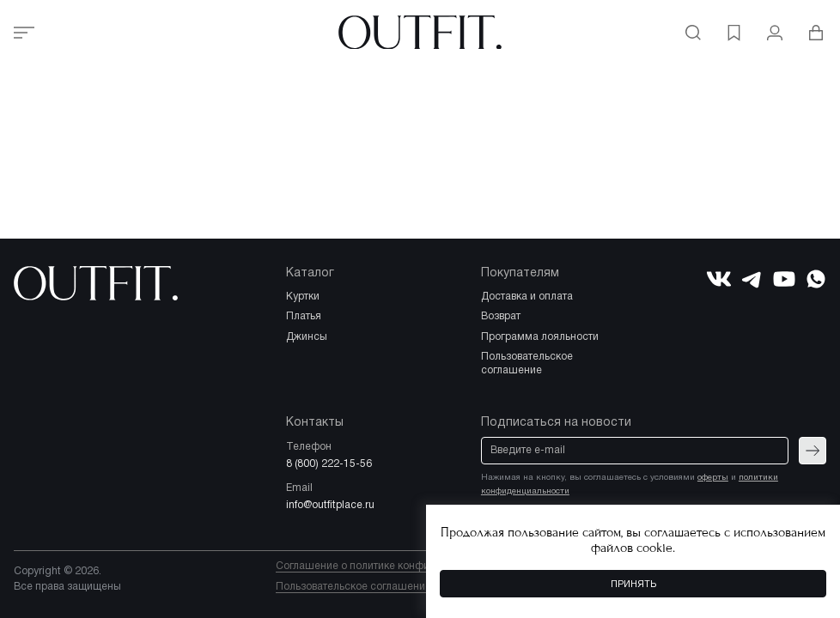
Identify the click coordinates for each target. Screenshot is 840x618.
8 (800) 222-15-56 (329, 464)
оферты (713, 478)
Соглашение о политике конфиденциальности (391, 566)
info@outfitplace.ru (330, 505)
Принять (633, 585)
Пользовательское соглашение (353, 587)
